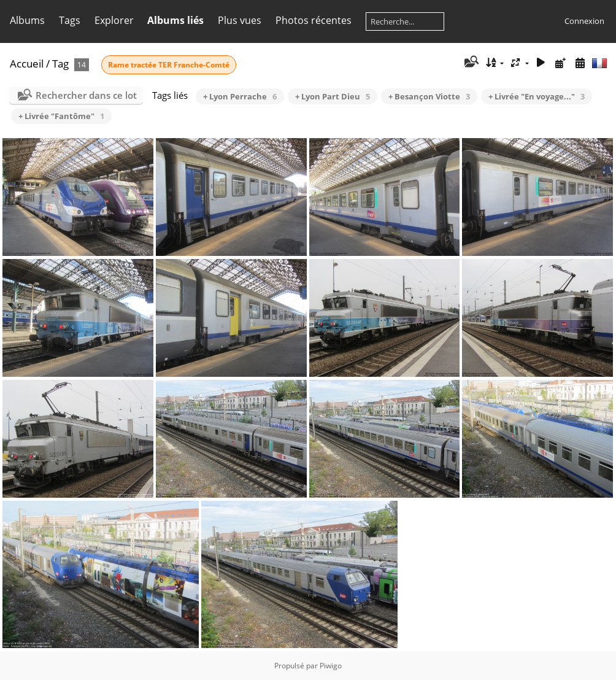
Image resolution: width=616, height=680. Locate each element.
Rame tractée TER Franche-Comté (169, 65)
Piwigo (331, 666)
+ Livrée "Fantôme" (61, 116)
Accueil (27, 64)
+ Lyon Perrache (240, 96)
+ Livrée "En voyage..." (537, 96)
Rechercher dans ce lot (86, 95)
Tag (60, 64)
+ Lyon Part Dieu (333, 96)
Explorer (114, 20)
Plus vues (240, 20)
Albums (27, 20)
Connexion (584, 21)
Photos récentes (314, 20)
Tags (70, 20)
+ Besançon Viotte (429, 96)
